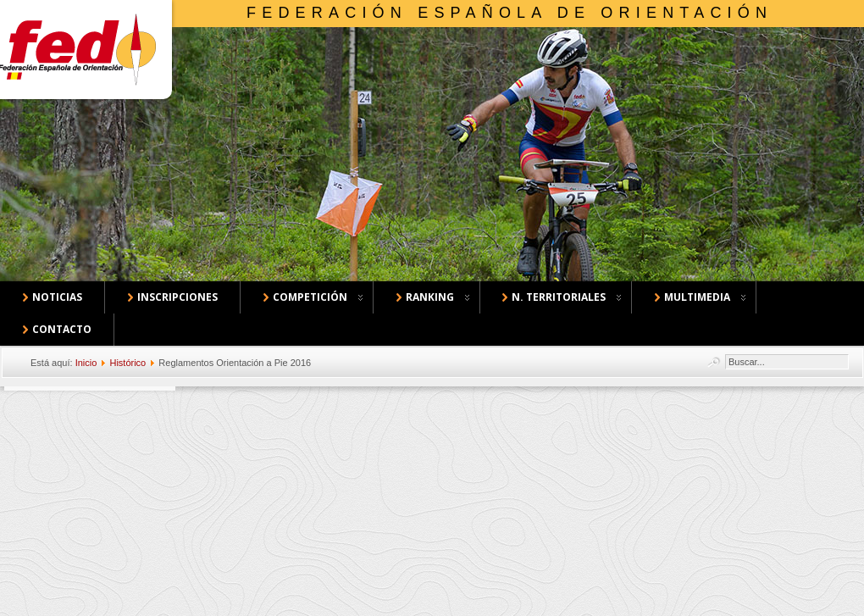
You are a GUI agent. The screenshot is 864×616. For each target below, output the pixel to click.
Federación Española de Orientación (510, 13)
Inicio (86, 363)
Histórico (127, 363)
